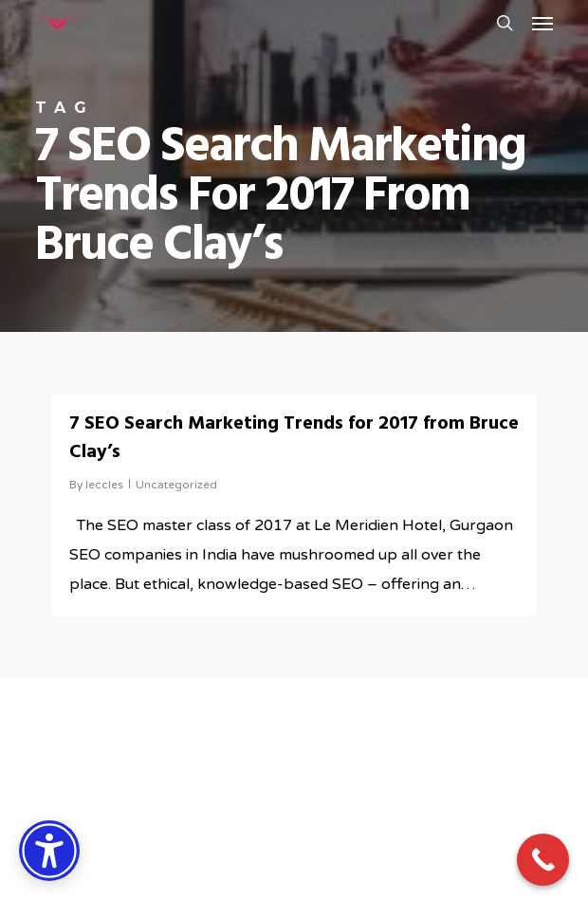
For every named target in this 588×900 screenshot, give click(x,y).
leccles (104, 485)
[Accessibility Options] (49, 851)
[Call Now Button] (543, 860)
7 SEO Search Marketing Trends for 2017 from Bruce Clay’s (294, 438)
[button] (542, 23)
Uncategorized (176, 485)
